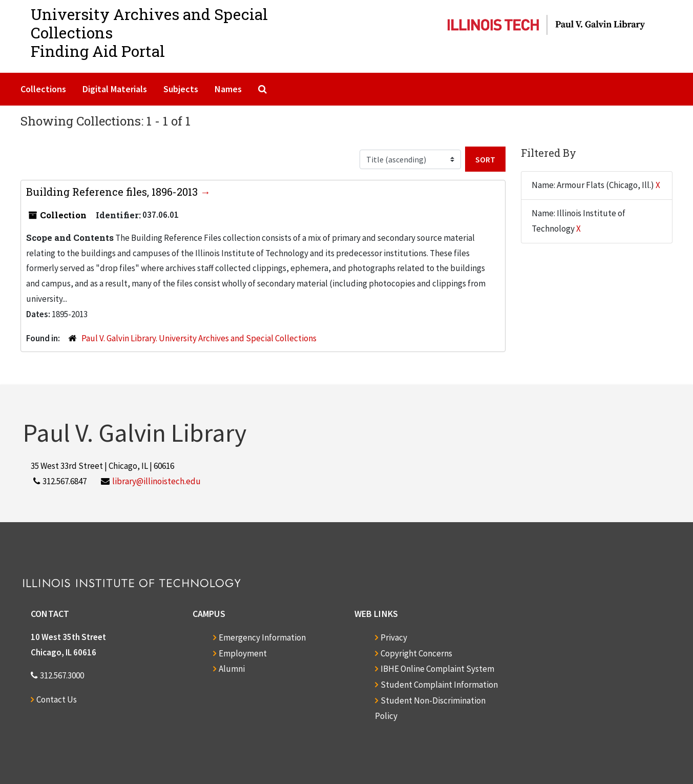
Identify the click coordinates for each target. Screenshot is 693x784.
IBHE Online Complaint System (437, 669)
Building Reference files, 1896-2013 (113, 192)
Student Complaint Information (439, 685)
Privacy (394, 637)
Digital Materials (115, 89)
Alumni (232, 669)
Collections (43, 89)
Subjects (181, 89)
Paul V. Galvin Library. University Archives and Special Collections (199, 338)
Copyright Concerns (416, 653)
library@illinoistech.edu (156, 481)
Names (228, 89)
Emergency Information (262, 637)
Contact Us (57, 699)
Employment (243, 653)
